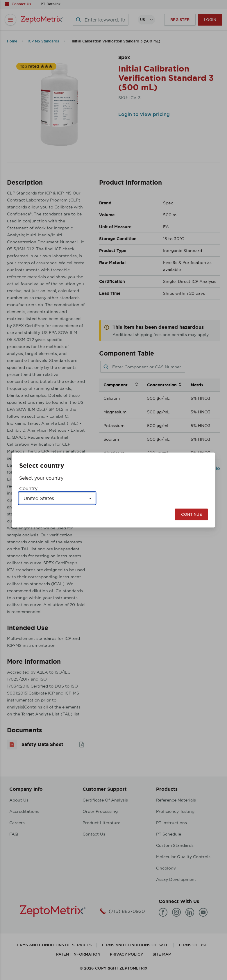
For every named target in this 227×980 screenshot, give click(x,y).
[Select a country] (57, 498)
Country (28, 488)
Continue (192, 514)
